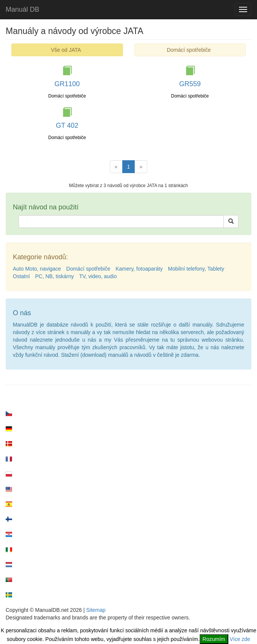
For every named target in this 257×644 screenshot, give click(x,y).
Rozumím (214, 639)
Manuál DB (22, 9)
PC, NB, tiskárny (55, 276)
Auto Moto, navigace (37, 269)
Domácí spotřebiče (189, 50)
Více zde (240, 639)
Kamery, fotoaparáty (139, 269)
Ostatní (21, 276)
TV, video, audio (98, 276)
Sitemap (96, 610)
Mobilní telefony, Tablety (196, 269)
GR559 (190, 84)
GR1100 (67, 84)
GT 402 (67, 125)
